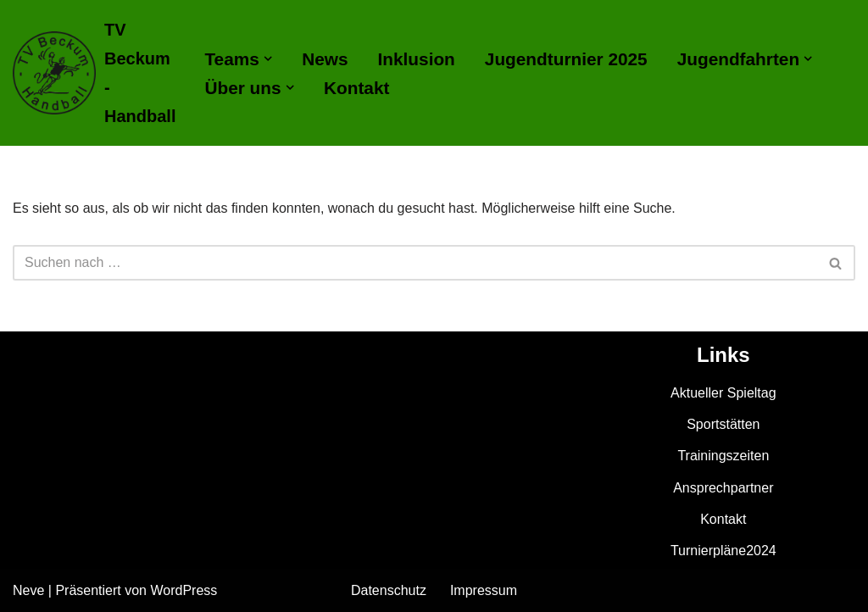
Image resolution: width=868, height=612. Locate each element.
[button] (268, 58)
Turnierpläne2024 (723, 551)
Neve (28, 590)
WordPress (184, 590)
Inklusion (417, 59)
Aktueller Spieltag (723, 393)
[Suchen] (415, 263)
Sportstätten (723, 424)
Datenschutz (389, 590)
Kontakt (356, 88)
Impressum (484, 590)
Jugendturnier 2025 (566, 59)
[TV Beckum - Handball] (94, 73)
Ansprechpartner (723, 488)
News (325, 59)
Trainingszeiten (723, 456)
